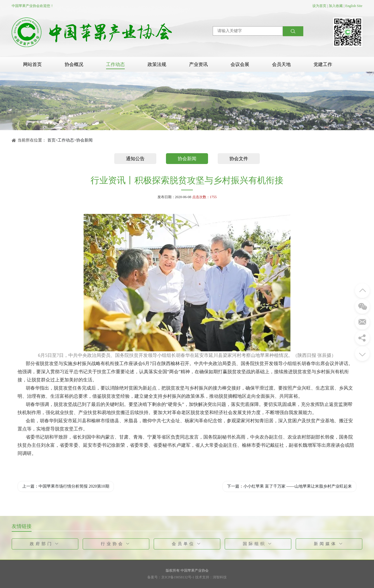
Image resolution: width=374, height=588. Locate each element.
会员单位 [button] (187, 544)
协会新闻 (84, 140)
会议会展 (240, 64)
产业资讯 (198, 64)
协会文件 (239, 159)
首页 (51, 140)
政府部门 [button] (45, 544)
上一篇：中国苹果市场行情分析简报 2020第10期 (66, 486)
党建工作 (323, 64)
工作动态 (115, 64)
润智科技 (220, 577)
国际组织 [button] (258, 544)
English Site (354, 6)
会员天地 (281, 64)
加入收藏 (336, 6)
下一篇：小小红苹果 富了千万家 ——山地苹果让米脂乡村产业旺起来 (289, 486)
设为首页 (319, 6)
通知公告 (135, 159)
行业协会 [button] (116, 544)
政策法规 (157, 64)
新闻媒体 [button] (329, 544)
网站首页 (32, 64)
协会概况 (74, 64)
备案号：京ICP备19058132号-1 (171, 577)
